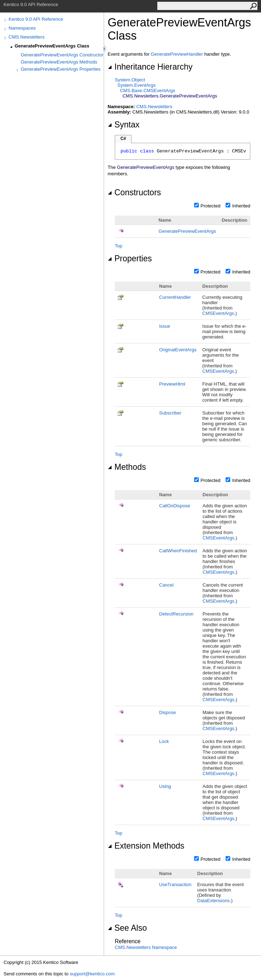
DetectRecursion (176, 614)
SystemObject (130, 80)
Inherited (241, 206)
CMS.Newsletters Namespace (146, 947)
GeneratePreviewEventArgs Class (52, 46)
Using (165, 786)
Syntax (124, 125)
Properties (130, 258)
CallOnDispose (175, 506)
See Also (127, 928)
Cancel (166, 585)
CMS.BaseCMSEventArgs (147, 91)
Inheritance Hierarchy (150, 67)
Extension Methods (146, 846)
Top (119, 246)
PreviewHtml (172, 384)
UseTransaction (175, 884)
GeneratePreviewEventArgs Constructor (62, 55)
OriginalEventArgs (178, 350)
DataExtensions (214, 901)
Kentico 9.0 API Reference (36, 19)
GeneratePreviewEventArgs (187, 231)
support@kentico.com (92, 974)
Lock (164, 741)
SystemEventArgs (136, 85)
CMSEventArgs (218, 313)
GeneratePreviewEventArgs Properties (61, 69)
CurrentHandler (175, 297)
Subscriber (170, 413)
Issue (165, 326)
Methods (127, 467)
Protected (211, 206)
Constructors (134, 192)
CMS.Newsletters (26, 37)
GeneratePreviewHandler (177, 54)
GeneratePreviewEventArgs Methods (59, 62)
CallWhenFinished (178, 551)
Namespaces (22, 28)
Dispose (168, 712)
